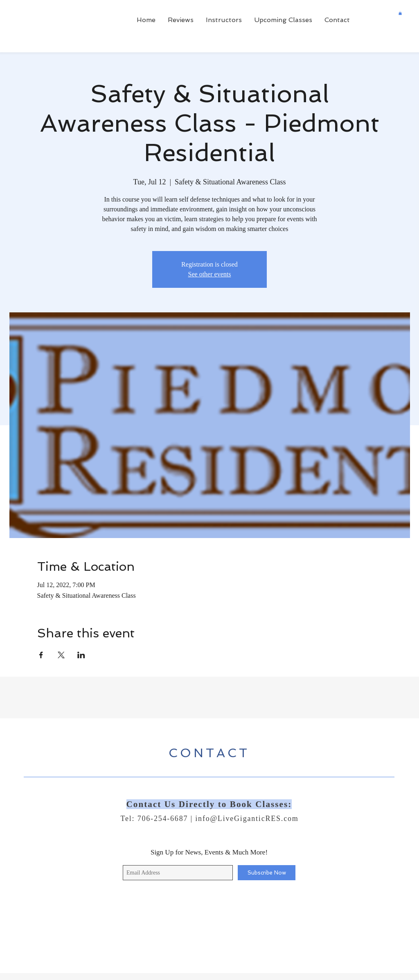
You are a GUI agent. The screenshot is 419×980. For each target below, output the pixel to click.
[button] (400, 13)
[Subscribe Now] (267, 873)
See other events (210, 274)
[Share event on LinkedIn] (81, 655)
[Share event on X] (61, 655)
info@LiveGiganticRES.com (247, 819)
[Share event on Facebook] (41, 655)
